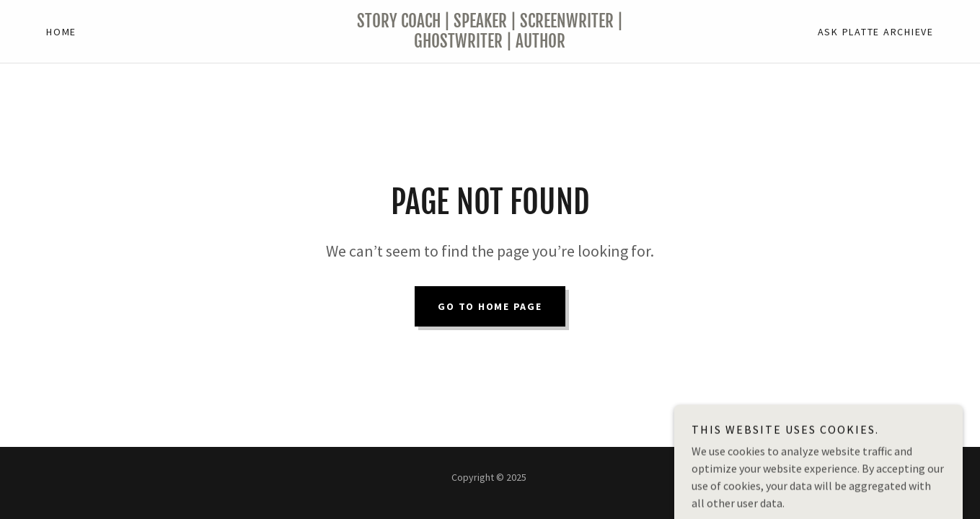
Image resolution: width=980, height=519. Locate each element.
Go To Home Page (490, 306)
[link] (490, 43)
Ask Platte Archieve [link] (876, 32)
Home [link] (61, 32)
